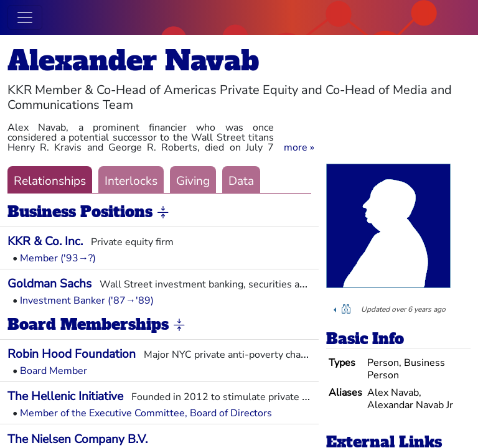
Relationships (50, 181)
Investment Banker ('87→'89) (87, 301)
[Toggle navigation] (25, 17)
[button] (299, 147)
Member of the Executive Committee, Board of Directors (146, 413)
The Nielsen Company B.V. (77, 439)
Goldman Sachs (49, 284)
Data (241, 181)
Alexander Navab (133, 61)
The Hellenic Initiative (65, 396)
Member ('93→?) (58, 258)
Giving (193, 181)
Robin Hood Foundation (72, 354)
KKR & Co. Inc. (45, 241)
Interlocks (131, 181)
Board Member (54, 371)
